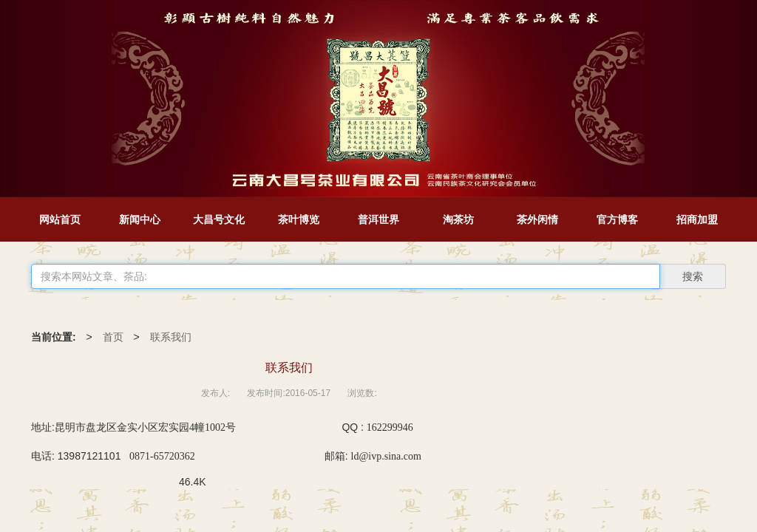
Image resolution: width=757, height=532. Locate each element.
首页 (113, 337)
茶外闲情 (537, 219)
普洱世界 (378, 219)
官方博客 (617, 219)
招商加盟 (697, 219)
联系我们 (171, 337)
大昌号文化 (219, 219)
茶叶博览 (299, 219)
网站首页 (60, 219)
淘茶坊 (458, 219)
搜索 (693, 276)
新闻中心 (140, 219)
